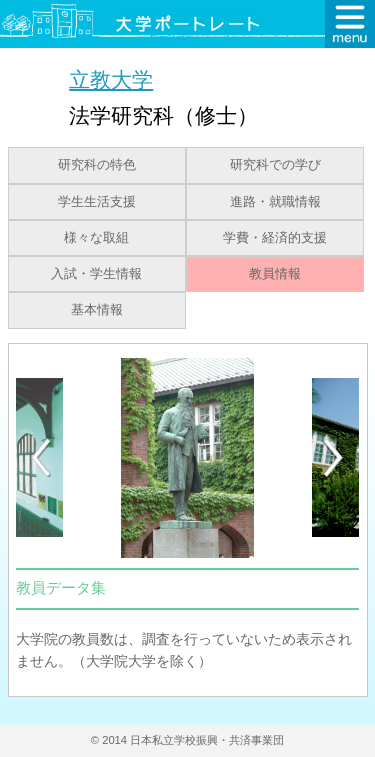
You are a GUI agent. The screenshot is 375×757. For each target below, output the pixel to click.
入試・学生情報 (96, 274)
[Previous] (41, 457)
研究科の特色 (97, 165)
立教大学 (111, 79)
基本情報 (97, 310)
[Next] (334, 458)
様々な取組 (96, 238)
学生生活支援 (97, 202)
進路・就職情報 (275, 202)
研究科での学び (275, 165)
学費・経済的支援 (275, 238)
